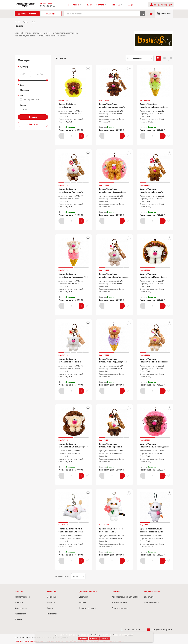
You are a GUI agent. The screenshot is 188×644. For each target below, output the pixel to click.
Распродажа (20, 614)
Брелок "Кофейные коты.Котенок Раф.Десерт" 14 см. (113, 362)
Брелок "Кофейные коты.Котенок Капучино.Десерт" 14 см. (155, 107)
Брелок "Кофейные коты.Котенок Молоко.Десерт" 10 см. (154, 277)
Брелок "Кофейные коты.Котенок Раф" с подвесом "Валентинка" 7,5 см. (154, 362)
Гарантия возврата (88, 608)
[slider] (19, 80)
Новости (51, 602)
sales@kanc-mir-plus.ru (160, 630)
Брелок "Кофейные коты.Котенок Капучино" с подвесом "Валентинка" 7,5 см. (73, 192)
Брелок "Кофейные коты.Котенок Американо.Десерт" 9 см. (70, 107)
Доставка (84, 597)
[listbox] (139, 58)
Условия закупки (119, 602)
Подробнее (129, 635)
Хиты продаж (21, 608)
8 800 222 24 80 (130, 630)
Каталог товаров (22, 597)
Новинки (19, 602)
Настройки (83, 638)
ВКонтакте (149, 597)
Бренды (18, 619)
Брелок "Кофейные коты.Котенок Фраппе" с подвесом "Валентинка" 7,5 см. (113, 447)
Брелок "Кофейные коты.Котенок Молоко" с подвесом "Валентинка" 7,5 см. (73, 362)
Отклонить (94, 638)
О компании (53, 597)
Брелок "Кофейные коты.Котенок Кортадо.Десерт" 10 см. (114, 192)
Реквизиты (52, 614)
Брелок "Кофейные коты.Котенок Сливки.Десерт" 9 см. (73, 447)
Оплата (83, 602)
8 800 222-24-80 (47, 6)
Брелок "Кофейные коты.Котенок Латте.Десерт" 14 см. (73, 277)
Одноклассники (151, 602)
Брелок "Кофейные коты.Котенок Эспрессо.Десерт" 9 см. (155, 447)
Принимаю (105, 638)
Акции (50, 608)
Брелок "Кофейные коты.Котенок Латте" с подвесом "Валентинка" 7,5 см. (114, 277)
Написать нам (46, 3)
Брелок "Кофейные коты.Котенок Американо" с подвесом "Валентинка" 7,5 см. (113, 107)
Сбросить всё (33, 124)
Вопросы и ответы (120, 608)
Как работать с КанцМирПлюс (126, 597)
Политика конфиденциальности (29, 641)
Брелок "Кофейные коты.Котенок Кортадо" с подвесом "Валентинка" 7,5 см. (154, 192)
